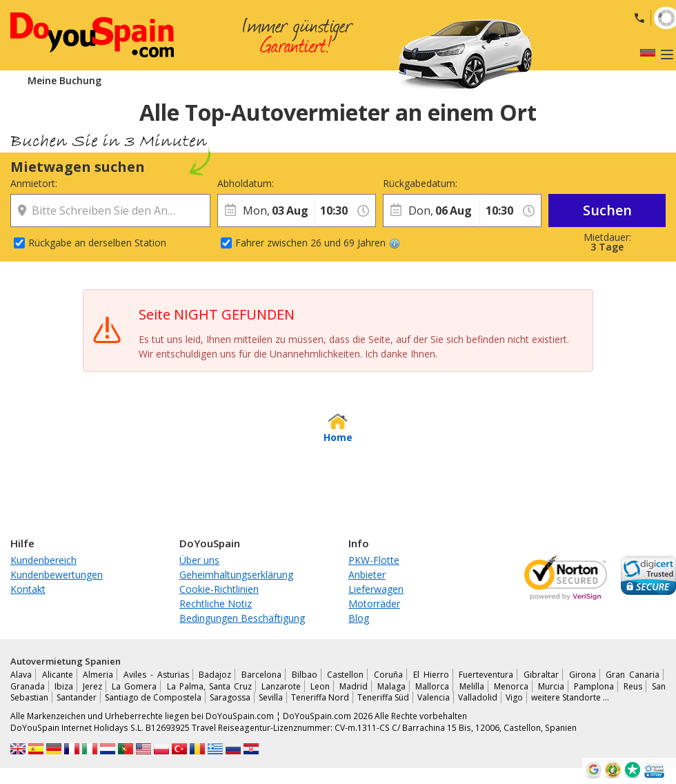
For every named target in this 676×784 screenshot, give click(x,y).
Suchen (607, 210)
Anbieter (367, 575)
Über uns (199, 560)
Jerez (92, 686)
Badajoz (215, 675)
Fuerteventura (486, 675)
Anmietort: (34, 183)
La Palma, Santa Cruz (209, 686)
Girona (583, 675)
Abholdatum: (246, 183)
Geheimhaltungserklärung (236, 575)
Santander (77, 697)
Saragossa (230, 697)
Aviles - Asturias (156, 675)
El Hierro (431, 675)
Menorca (511, 686)
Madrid (354, 686)
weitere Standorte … (570, 697)
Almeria (98, 675)
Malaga (391, 686)
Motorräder (374, 604)
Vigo (514, 697)
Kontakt (28, 589)
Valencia (434, 697)
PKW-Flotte (374, 560)
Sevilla (271, 697)
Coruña (388, 675)
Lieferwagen (376, 589)
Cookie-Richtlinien (219, 589)
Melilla (472, 686)
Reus (633, 686)
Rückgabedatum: (420, 183)
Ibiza (64, 686)
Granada (28, 686)
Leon (320, 686)
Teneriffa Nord (320, 697)
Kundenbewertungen (57, 575)
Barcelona (261, 675)
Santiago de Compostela (153, 697)
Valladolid (478, 697)
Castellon (345, 675)
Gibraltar (541, 675)
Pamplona (594, 686)
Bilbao (305, 675)
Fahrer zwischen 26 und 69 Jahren (318, 243)
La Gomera (134, 686)
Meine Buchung (64, 80)
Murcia (551, 686)
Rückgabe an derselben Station (97, 243)
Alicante (58, 675)
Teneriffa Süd (383, 697)
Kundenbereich (43, 560)
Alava (21, 675)
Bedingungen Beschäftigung (242, 618)
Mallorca (432, 686)
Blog (359, 618)
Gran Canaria (633, 675)
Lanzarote (281, 686)
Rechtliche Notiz (216, 604)
